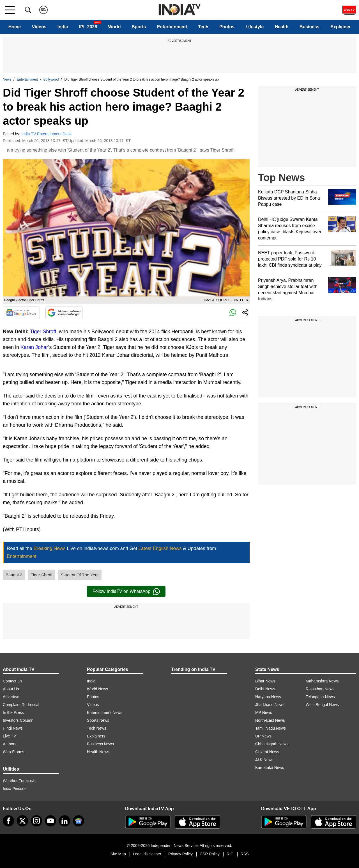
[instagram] (36, 821)
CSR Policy (210, 854)
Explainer (340, 27)
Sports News (98, 720)
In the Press (13, 712)
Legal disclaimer (147, 854)
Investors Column (18, 720)
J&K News (264, 760)
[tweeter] (22, 821)
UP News (263, 736)
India (63, 27)
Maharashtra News (322, 681)
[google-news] (79, 821)
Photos (227, 27)
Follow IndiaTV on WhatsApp (126, 591)
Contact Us (12, 681)
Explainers (96, 736)
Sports (139, 27)
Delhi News (265, 689)
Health (282, 27)
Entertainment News (105, 712)
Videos (39, 27)
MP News (264, 712)
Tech (203, 27)
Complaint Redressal (21, 705)
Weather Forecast (18, 781)
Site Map (118, 854)
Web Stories (13, 752)
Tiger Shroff (43, 332)
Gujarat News (267, 752)
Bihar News (265, 681)
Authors (10, 744)
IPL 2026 (88, 27)
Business (309, 27)
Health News (98, 752)
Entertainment (172, 27)
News (7, 79)
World (114, 27)
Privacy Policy (180, 854)
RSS (245, 854)
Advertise (11, 697)
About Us (11, 689)
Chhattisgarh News (272, 744)
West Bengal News (322, 705)
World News (97, 689)
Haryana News (268, 697)
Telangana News (320, 697)
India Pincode (15, 789)
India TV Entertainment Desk (46, 134)
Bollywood (51, 79)
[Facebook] (8, 821)
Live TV (9, 736)
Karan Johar (34, 347)
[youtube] (50, 821)
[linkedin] (65, 821)
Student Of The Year (80, 575)
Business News (100, 744)
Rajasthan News (320, 689)
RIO (230, 854)
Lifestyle (255, 27)
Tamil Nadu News (271, 728)
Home (15, 27)
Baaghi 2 (14, 575)
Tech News (96, 728)
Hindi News (13, 728)
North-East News (270, 720)
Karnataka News (270, 768)
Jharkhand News (270, 705)
